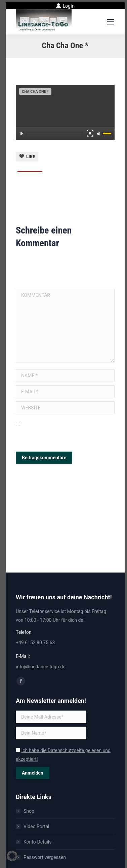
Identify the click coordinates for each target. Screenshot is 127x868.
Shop (29, 811)
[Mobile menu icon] (111, 22)
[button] (12, 856)
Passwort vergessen (45, 857)
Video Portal (36, 826)
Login (65, 6)
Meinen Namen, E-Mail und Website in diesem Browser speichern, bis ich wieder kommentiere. (65, 433)
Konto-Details (37, 842)
